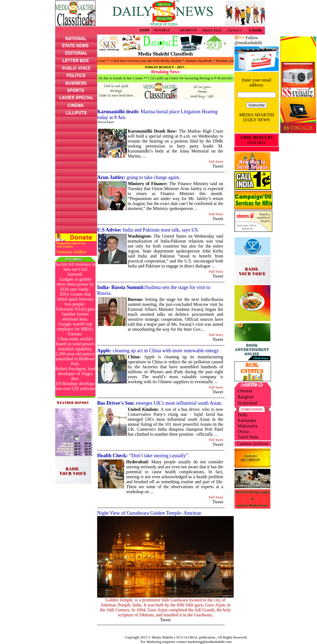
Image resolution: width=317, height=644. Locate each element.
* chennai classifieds (203, 61)
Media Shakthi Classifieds (165, 54)
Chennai (245, 391)
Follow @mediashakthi (248, 40)
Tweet (218, 166)
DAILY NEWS (257, 120)
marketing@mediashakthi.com (210, 642)
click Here (256, 140)
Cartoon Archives (253, 444)
